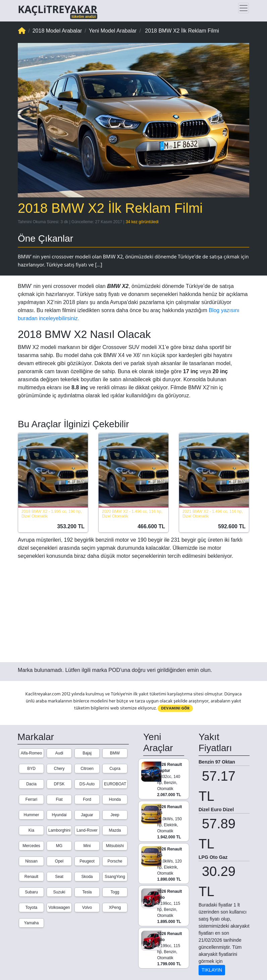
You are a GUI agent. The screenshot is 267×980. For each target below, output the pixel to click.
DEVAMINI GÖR (175, 708)
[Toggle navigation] (244, 8)
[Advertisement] (133, 614)
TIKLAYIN (212, 970)
